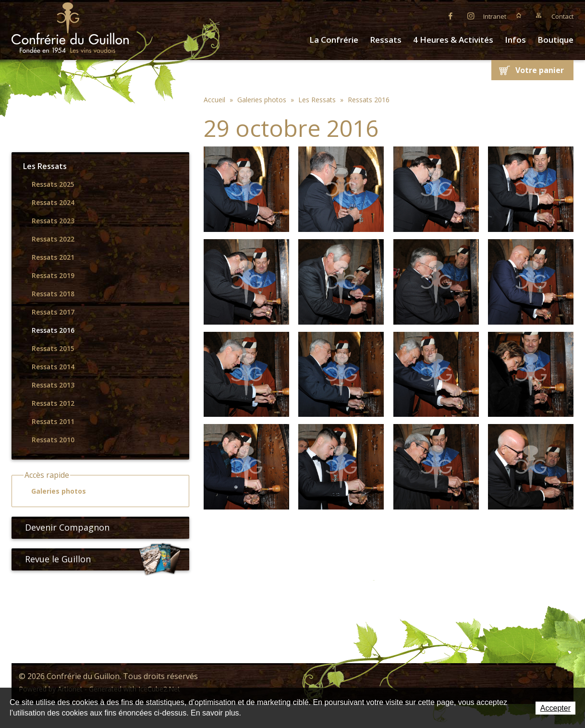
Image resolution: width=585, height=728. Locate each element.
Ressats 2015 (53, 349)
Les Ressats (45, 166)
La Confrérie (334, 40)
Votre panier (540, 70)
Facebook (451, 15)
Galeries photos (54, 491)
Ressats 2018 (53, 294)
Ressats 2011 (53, 422)
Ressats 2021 (53, 257)
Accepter (555, 708)
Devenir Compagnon (63, 527)
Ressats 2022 (53, 239)
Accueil (519, 15)
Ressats (386, 40)
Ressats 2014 (53, 367)
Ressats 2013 (53, 385)
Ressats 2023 (53, 221)
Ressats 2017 (53, 312)
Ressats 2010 (53, 440)
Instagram (471, 15)
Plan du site (539, 15)
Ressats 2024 (53, 203)
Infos (515, 40)
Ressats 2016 (53, 330)
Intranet (495, 16)
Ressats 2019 (53, 276)
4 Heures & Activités (453, 40)
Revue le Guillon (103, 559)
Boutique (555, 40)
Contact (562, 16)
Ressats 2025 (53, 184)
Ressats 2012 (53, 403)
